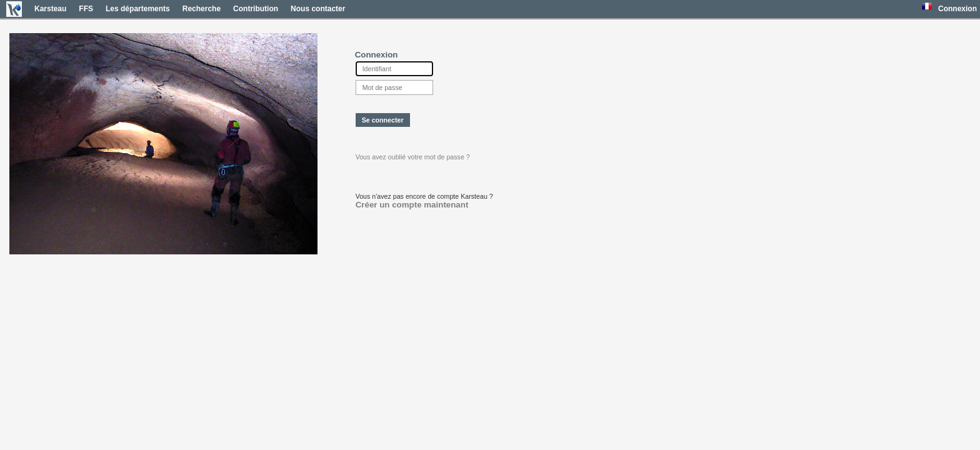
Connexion (957, 9)
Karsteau (50, 9)
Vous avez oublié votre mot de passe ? (413, 157)
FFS (86, 9)
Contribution (256, 9)
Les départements (138, 9)
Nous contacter (318, 9)
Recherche (202, 9)
